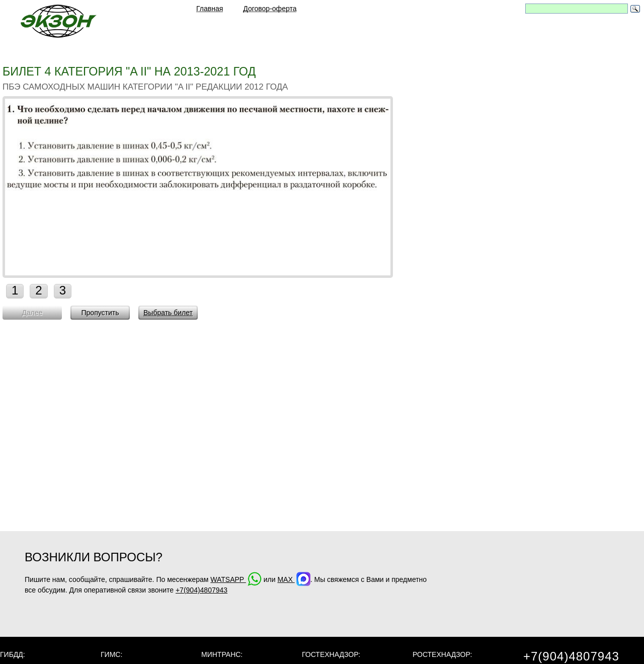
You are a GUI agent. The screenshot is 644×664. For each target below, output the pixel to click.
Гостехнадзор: (331, 654)
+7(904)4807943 (202, 590)
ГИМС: (111, 654)
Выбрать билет (168, 313)
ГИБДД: (13, 654)
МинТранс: (222, 654)
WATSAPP (236, 579)
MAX (294, 579)
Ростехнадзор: (442, 654)
